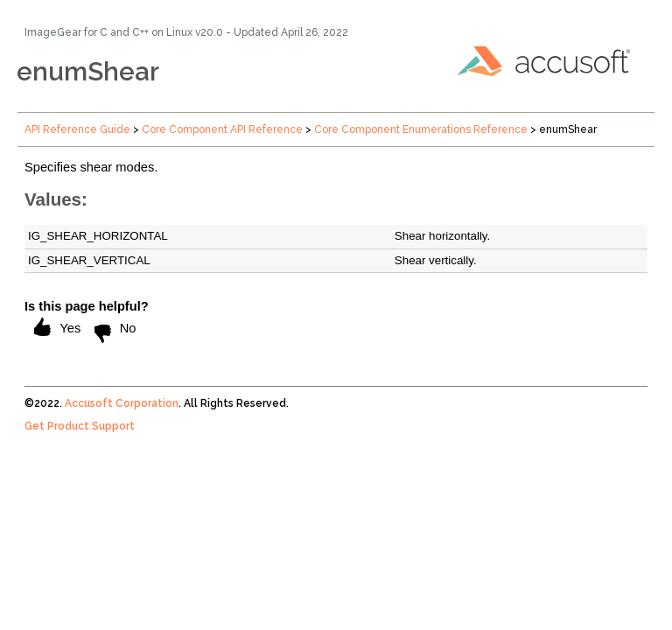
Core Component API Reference (222, 129)
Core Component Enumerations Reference (421, 129)
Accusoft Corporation (122, 403)
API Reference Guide (77, 129)
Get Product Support (80, 426)
